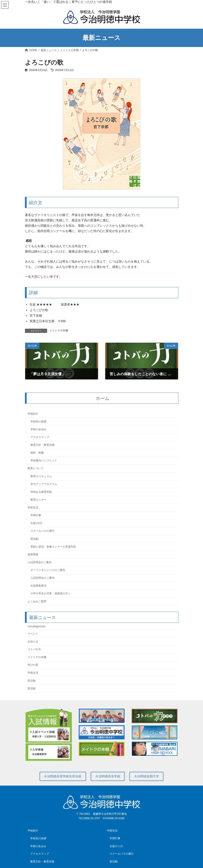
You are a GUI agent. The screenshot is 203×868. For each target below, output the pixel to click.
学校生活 (33, 507)
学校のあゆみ (38, 429)
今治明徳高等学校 (108, 776)
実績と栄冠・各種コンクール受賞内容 (53, 546)
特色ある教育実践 (41, 492)
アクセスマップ (40, 437)
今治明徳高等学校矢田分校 (63, 776)
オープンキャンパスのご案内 (48, 570)
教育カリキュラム (41, 476)
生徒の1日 (36, 523)
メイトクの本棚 (59, 330)
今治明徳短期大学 (147, 776)
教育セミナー (38, 500)
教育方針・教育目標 (42, 445)
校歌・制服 (37, 453)
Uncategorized (36, 626)
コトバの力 (34, 649)
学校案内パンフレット (44, 460)
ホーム (102, 398)
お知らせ (33, 642)
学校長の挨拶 (38, 421)
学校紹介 (33, 414)
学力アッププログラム (44, 484)
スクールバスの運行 (42, 531)
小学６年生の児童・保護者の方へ (50, 593)
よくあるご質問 (37, 601)
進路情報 (33, 554)
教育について (36, 468)
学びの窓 (33, 665)
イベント (33, 634)
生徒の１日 (116, 846)
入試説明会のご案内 (40, 562)
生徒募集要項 (38, 586)
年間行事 (36, 515)
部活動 (34, 539)
